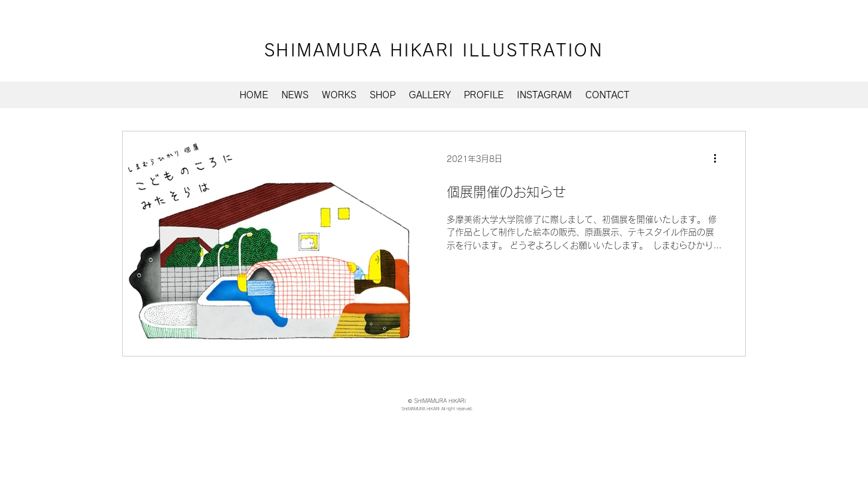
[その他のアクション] (719, 159)
